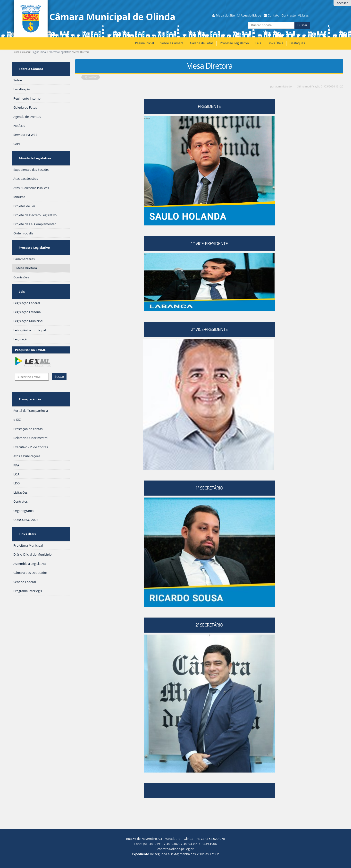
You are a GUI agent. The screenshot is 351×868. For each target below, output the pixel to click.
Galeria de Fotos (202, 43)
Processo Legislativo (234, 43)
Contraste (289, 15)
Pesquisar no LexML (30, 327)
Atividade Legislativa (33, 150)
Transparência (28, 374)
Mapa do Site (225, 15)
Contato (273, 15)
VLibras (303, 15)
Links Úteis (275, 43)
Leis (258, 43)
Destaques (297, 43)
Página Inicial (144, 43)
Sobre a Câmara (172, 43)
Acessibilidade (251, 15)
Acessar (342, 3)
